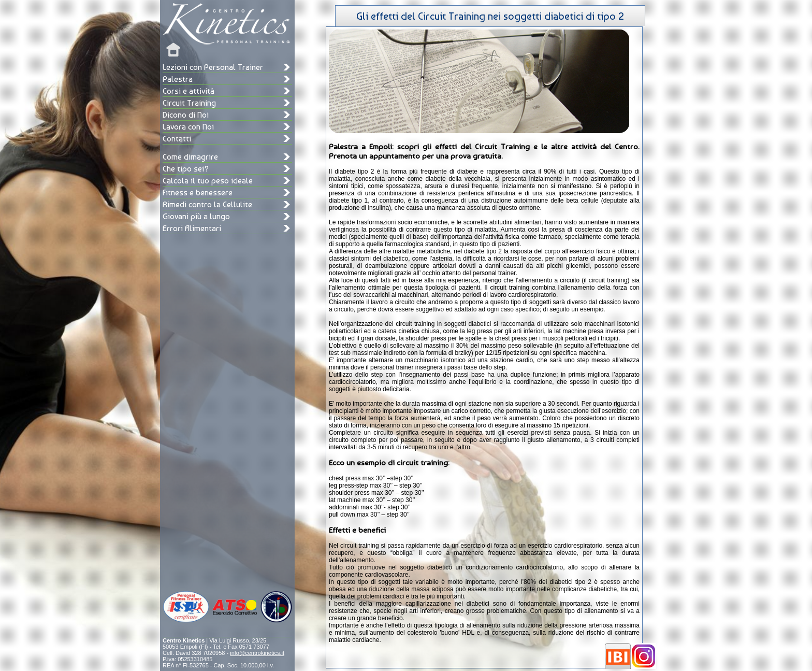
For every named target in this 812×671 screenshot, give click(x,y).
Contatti (177, 139)
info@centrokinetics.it (257, 653)
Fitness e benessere (198, 192)
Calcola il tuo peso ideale (208, 181)
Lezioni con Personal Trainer (213, 67)
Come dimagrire (190, 157)
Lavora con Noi (188, 127)
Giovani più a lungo (196, 216)
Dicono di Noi (186, 115)
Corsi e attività (189, 91)
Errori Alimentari (192, 228)
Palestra (178, 79)
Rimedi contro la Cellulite (207, 204)
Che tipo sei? (186, 169)
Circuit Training (189, 103)
